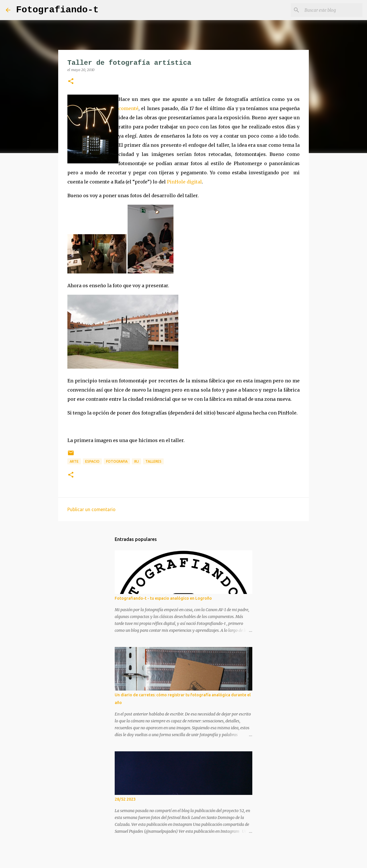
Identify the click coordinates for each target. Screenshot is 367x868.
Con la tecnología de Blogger (184, 860)
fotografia (117, 461)
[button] (71, 82)
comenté (128, 108)
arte (74, 461)
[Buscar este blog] (332, 10)
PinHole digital (184, 182)
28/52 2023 (125, 799)
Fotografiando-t (57, 10)
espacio (92, 461)
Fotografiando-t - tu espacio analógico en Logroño (163, 598)
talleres (153, 461)
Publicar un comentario (91, 509)
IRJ (136, 461)
